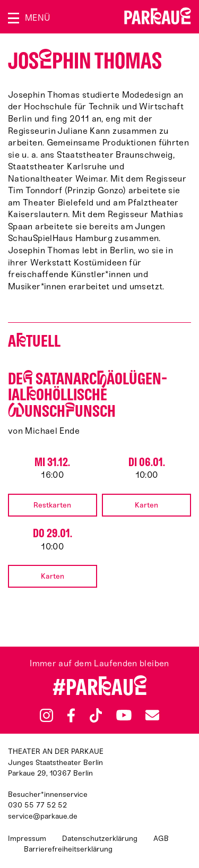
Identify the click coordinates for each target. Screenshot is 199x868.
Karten (146, 505)
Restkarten (52, 505)
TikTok (96, 716)
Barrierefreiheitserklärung (68, 849)
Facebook (71, 716)
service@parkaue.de (43, 816)
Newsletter (152, 715)
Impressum (27, 839)
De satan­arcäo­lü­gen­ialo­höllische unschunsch (88, 395)
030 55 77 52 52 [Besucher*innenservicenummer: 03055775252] (37, 805)
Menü (37, 18)
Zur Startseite (158, 16)
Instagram (46, 715)
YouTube (124, 715)
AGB (161, 839)
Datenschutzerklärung (100, 839)
